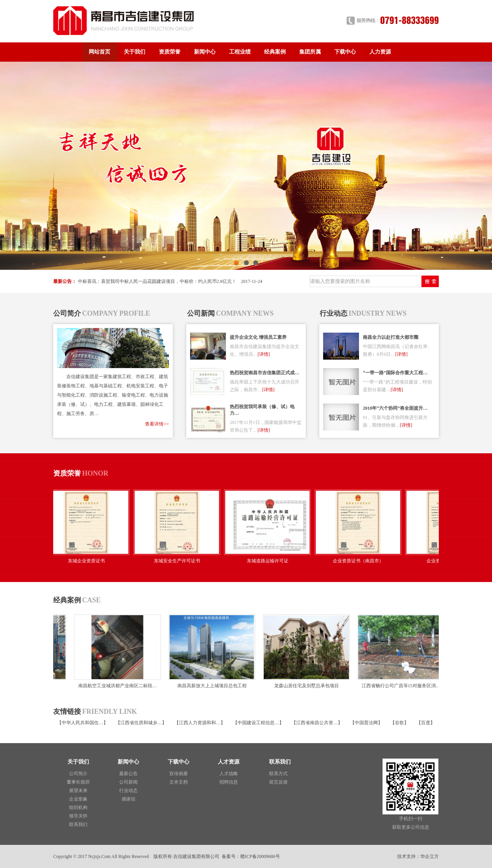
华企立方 (430, 856)
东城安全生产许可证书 (180, 561)
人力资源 (380, 52)
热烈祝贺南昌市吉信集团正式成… (265, 373)
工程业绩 (240, 52)
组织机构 (78, 807)
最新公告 (128, 774)
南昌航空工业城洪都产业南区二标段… (116, 686)
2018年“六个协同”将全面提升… (395, 408)
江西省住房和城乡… (141, 723)
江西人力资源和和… (200, 723)
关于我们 (135, 52)
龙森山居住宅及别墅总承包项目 (305, 686)
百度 (426, 723)
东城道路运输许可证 (270, 561)
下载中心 (345, 52)
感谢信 (128, 799)
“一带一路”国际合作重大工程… (395, 373)
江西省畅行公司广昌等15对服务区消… (399, 686)
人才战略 (229, 774)
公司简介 (78, 774)
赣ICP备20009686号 (260, 856)
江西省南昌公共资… (317, 723)
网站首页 (99, 52)
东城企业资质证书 (89, 561)
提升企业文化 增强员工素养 (258, 337)
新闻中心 (205, 52)
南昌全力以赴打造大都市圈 (391, 337)
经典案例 (275, 52)
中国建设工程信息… (258, 723)
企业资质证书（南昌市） (361, 561)
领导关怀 (78, 816)
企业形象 (78, 799)
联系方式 (278, 774)
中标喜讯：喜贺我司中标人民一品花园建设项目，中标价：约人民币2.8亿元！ (157, 281)
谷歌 (399, 723)
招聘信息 (229, 782)
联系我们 (78, 824)
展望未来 (78, 791)
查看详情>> (157, 424)
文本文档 (179, 782)
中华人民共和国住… (83, 723)
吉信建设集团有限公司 (196, 856)
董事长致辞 (78, 782)
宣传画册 (179, 774)
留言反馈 (278, 782)
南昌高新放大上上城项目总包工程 (210, 686)
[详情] (264, 354)
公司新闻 (128, 782)
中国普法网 (366, 723)
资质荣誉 (170, 52)
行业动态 (128, 791)
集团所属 (310, 52)
